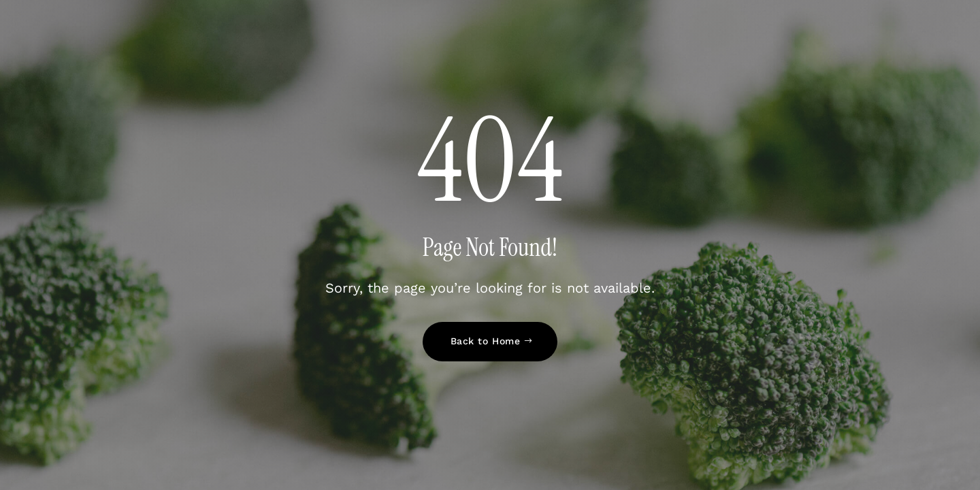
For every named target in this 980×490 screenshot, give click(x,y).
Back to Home (486, 341)
